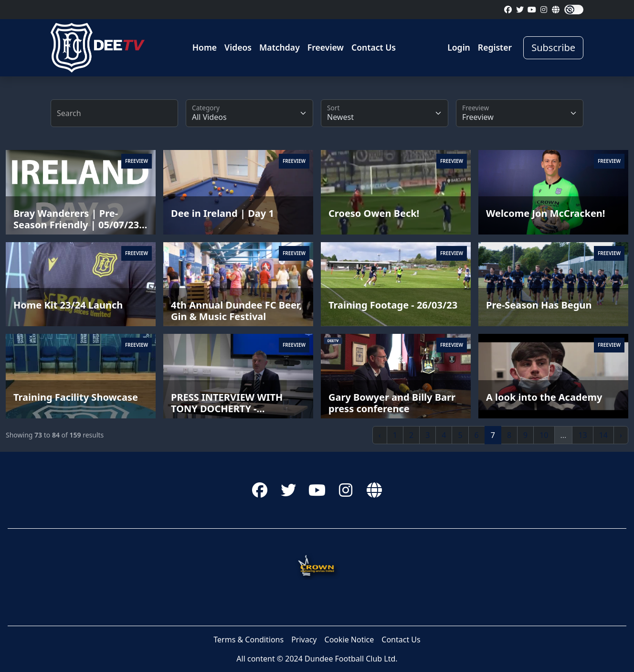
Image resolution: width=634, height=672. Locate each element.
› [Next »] (621, 435)
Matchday (280, 47)
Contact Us (374, 47)
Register (495, 47)
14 (603, 435)
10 (544, 435)
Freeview (326, 47)
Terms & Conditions (248, 640)
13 (582, 435)
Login (459, 47)
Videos (238, 47)
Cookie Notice (349, 640)
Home (205, 47)
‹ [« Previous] (380, 435)
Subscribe (553, 48)
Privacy (304, 640)
